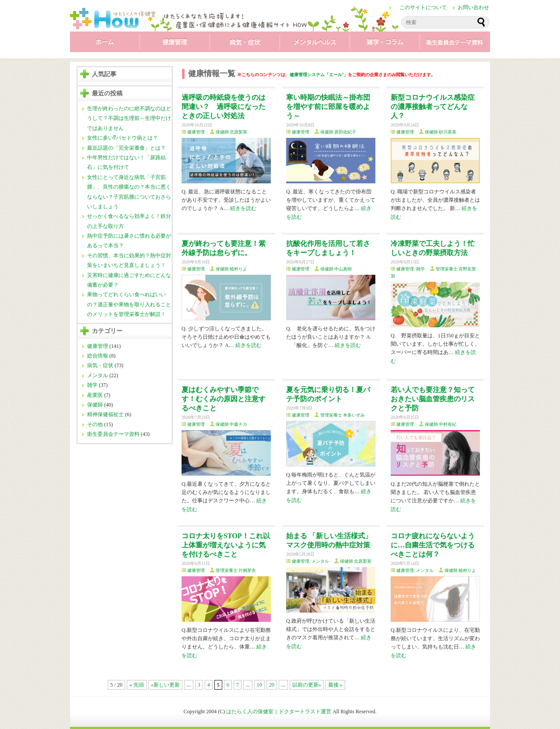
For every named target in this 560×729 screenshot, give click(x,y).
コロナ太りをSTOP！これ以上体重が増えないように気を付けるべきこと (226, 545)
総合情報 (98, 356)
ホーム (105, 44)
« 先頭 (137, 685)
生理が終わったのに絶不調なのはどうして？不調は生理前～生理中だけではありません (129, 118)
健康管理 (175, 44)
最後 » (335, 685)
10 (259, 685)
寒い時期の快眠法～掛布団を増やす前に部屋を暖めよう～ (328, 107)
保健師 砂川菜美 (441, 132)
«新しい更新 (165, 685)
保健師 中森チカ (232, 424)
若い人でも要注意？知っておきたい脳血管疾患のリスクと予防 (433, 399)
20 (272, 685)
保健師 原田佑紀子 (338, 132)
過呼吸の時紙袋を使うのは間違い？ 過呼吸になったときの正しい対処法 (224, 107)
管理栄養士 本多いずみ (343, 415)
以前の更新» (307, 685)
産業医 (95, 395)
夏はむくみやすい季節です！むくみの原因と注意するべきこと (224, 399)
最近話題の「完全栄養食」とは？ (126, 148)
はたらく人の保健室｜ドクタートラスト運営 (279, 711)
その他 (95, 424)
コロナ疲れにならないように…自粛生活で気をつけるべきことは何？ (433, 545)
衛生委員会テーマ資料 (455, 44)
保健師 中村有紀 (441, 424)
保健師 (95, 405)
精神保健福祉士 (105, 414)
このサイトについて (423, 7)
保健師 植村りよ (232, 269)
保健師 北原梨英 (232, 132)
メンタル (315, 44)
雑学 (385, 44)
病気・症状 (245, 44)
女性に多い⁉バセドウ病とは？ (122, 138)
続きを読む (243, 208)
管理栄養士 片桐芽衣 (236, 570)
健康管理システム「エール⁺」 (319, 75)
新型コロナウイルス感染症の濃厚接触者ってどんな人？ (433, 107)
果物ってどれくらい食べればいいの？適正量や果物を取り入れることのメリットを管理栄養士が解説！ (129, 304)
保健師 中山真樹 (336, 269)
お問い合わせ (473, 7)
